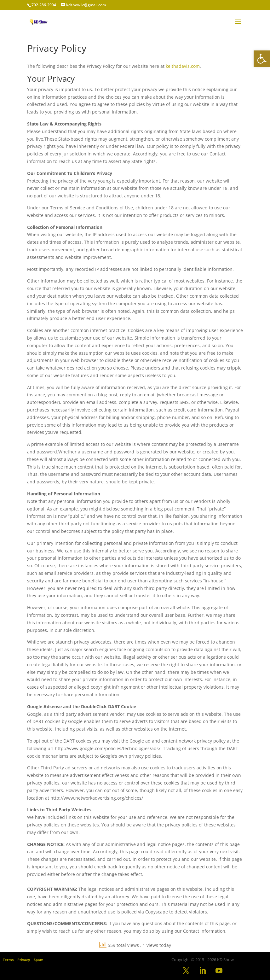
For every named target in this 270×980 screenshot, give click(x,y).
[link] (262, 59)
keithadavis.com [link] (183, 66)
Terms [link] (8, 960)
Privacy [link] (24, 960)
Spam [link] (39, 960)
